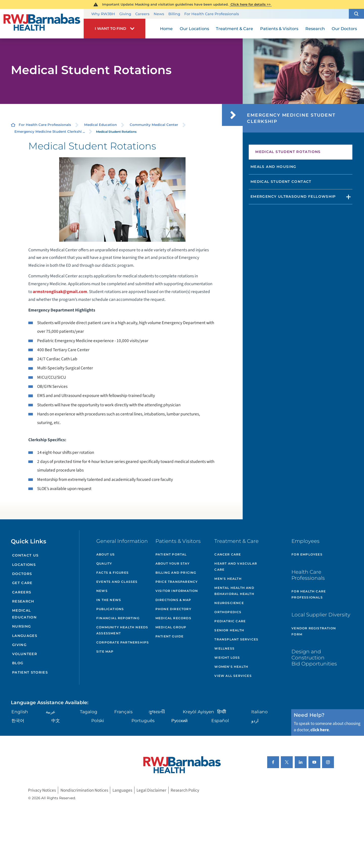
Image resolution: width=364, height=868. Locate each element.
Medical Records (173, 618)
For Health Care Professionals (212, 14)
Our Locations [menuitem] (194, 29)
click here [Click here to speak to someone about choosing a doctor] (320, 730)
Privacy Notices (42, 790)
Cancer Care (228, 554)
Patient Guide (170, 636)
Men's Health (228, 579)
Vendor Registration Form (314, 631)
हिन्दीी (222, 712)
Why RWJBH (103, 14)
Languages (25, 636)
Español (220, 720)
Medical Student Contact (281, 182)
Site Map (105, 651)
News (159, 14)
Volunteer (25, 654)
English (20, 712)
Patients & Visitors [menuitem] (279, 29)
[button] (356, 14)
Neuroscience (229, 603)
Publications (110, 609)
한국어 (18, 720)
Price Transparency (177, 582)
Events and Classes (117, 582)
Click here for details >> (251, 4)
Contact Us (25, 555)
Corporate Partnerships (123, 642)
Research (23, 601)
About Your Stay (173, 563)
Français (123, 712)
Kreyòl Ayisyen (198, 712)
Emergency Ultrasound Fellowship (293, 196)
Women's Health (231, 667)
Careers (142, 14)
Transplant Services (236, 639)
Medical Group (171, 627)
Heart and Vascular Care (236, 566)
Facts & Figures (112, 573)
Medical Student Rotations (288, 152)
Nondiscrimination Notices (84, 790)
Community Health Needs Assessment (122, 630)
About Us (106, 554)
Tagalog (89, 712)
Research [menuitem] (315, 29)
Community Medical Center (154, 125)
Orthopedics (228, 612)
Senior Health (229, 630)
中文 (56, 720)
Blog (18, 663)
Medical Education (100, 125)
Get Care (22, 583)
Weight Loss (227, 658)
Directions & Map (173, 600)
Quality (104, 563)
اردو (255, 720)
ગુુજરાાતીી (157, 712)
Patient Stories (30, 672)
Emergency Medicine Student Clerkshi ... (50, 131)
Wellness (224, 648)
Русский (179, 720)
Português (143, 720)
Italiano (259, 712)
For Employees (307, 554)
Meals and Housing (274, 167)
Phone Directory (173, 609)
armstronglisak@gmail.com (60, 292)
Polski (98, 720)
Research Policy (185, 790)
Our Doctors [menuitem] (344, 29)
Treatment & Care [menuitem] (234, 29)
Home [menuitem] (166, 29)
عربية (51, 712)
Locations (24, 565)
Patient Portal (171, 554)
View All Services (233, 676)
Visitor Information (177, 591)
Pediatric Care (230, 621)
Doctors (22, 574)
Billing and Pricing (176, 573)
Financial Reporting (118, 618)
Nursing (21, 626)
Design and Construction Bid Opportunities (314, 658)
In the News (109, 600)
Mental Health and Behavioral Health (234, 591)
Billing (174, 14)
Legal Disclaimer (151, 790)
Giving (125, 14)
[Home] (42, 24)
